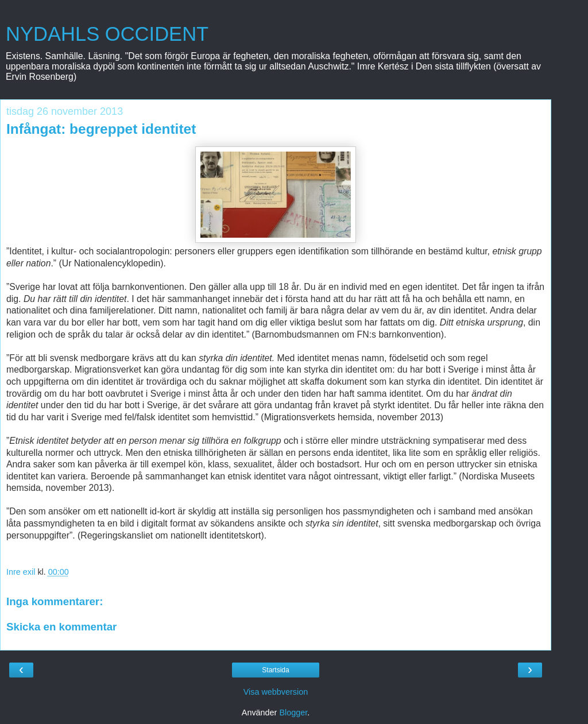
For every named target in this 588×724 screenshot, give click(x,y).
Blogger (293, 713)
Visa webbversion (276, 692)
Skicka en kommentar (61, 627)
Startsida (275, 670)
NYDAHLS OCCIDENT (107, 34)
